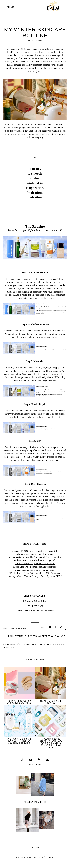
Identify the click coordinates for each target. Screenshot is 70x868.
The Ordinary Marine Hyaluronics (45, 557)
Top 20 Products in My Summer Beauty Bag (35, 610)
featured (22, 629)
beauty (14, 629)
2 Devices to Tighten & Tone (35, 601)
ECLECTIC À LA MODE (44, 857)
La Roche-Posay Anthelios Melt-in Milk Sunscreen (37, 573)
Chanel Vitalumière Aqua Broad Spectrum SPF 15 (40, 576)
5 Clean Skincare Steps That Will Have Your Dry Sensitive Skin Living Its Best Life (51, 743)
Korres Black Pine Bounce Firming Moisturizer (34, 567)
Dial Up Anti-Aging (35, 606)
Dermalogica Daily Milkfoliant (40, 554)
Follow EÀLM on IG (35, 802)
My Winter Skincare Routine (51, 702)
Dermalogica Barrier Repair (42, 570)
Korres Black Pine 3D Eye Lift (41, 560)
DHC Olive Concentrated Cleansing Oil (39, 551)
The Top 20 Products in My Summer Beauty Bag (19, 702)
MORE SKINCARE (35, 596)
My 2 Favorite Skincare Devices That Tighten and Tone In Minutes (19, 741)
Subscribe (35, 764)
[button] (10, 7)
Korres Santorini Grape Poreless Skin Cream (35, 564)
